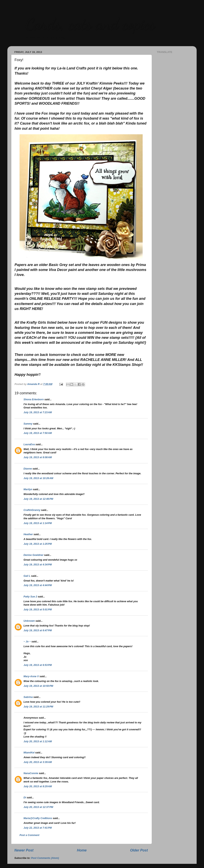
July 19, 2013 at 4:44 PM (38, 585)
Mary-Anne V (31, 676)
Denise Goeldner (33, 555)
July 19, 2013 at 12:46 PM (38, 499)
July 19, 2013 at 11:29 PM (38, 707)
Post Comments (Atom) (45, 858)
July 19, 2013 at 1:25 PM (38, 544)
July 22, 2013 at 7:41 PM (38, 828)
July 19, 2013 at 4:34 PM (38, 565)
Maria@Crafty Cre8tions (38, 818)
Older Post (139, 850)
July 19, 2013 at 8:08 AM (38, 457)
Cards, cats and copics (90, 24)
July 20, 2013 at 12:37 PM (38, 807)
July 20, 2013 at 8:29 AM (38, 786)
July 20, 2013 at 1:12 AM (38, 741)
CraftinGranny (32, 510)
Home (82, 850)
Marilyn (28, 489)
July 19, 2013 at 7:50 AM (38, 433)
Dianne (28, 469)
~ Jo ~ (27, 642)
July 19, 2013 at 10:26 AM (38, 478)
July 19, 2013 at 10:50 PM (38, 686)
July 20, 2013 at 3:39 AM (38, 762)
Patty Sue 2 (30, 597)
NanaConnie (31, 773)
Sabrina (28, 697)
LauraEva (29, 444)
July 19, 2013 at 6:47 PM (38, 630)
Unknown (29, 621)
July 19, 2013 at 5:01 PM (38, 610)
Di (25, 798)
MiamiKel (29, 753)
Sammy (28, 424)
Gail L (27, 576)
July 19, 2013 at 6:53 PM (38, 665)
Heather (28, 534)
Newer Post (24, 850)
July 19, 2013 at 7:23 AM (38, 412)
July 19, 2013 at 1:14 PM (38, 523)
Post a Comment (29, 835)
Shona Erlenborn (34, 399)
